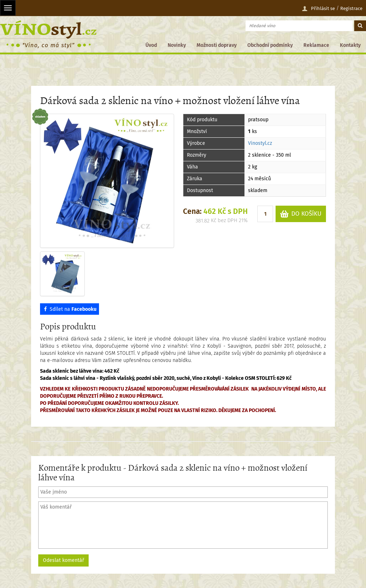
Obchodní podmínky (270, 45)
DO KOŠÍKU (301, 214)
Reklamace (316, 45)
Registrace (351, 8)
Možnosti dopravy (217, 45)
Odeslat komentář (63, 560)
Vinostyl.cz (260, 143)
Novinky (177, 45)
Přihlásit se (318, 9)
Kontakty (350, 45)
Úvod (151, 45)
